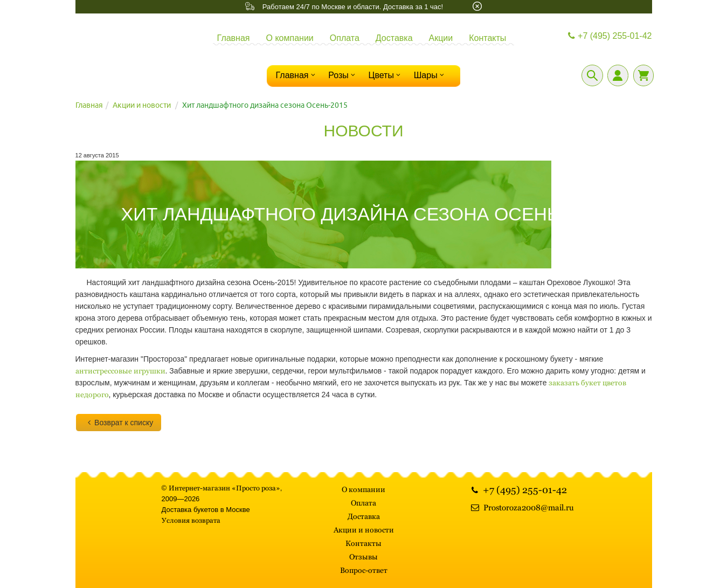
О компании (290, 38)
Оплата (345, 38)
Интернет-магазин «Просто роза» (224, 488)
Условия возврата (191, 520)
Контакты (487, 38)
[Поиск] (592, 75)
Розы (343, 75)
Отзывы (364, 557)
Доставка (394, 38)
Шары (430, 75)
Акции (441, 38)
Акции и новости (142, 105)
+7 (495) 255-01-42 (609, 36)
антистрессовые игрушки (120, 371)
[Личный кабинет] (618, 75)
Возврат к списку (119, 423)
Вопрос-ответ (364, 570)
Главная (234, 38)
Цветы (386, 75)
